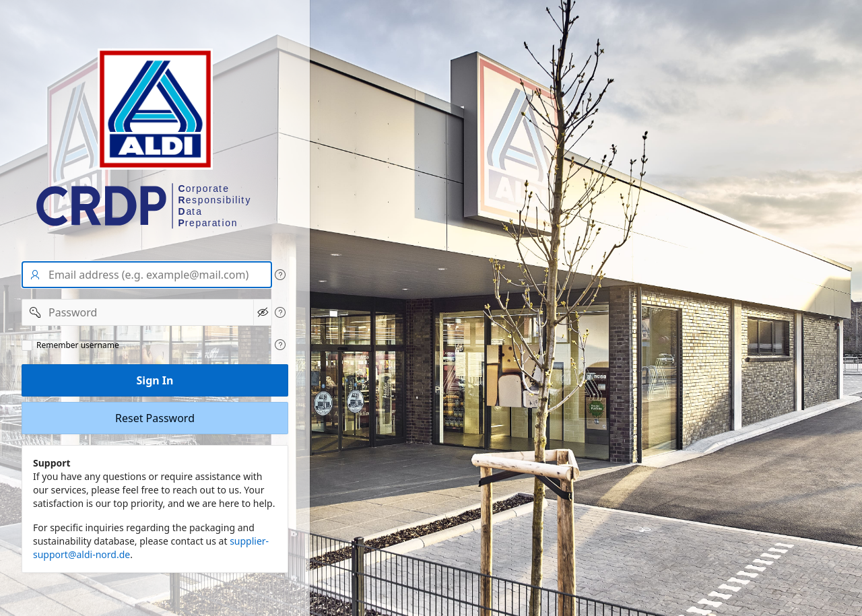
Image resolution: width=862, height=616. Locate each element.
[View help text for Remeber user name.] (280, 345)
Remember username (78, 345)
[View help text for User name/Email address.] (280, 275)
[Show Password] (263, 312)
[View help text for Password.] (280, 312)
